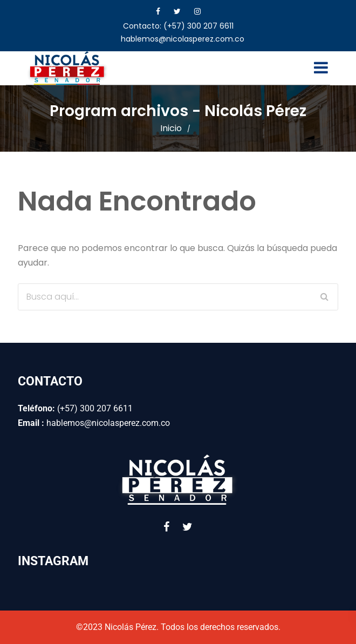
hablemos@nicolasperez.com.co (183, 39)
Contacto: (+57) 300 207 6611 (178, 26)
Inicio (171, 128)
